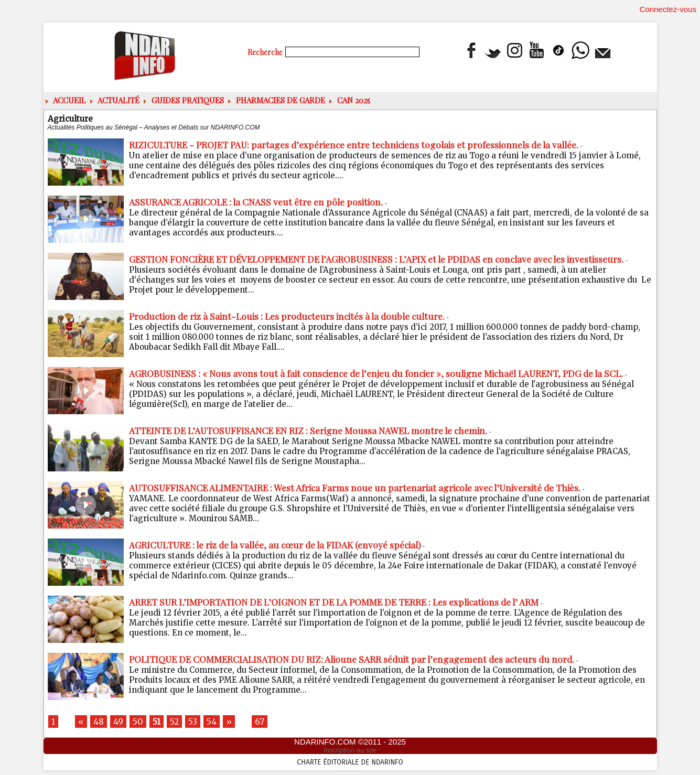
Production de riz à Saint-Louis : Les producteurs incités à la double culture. (293, 316)
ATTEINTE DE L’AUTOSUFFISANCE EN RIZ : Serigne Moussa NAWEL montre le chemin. (315, 430)
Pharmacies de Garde (277, 100)
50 (141, 723)
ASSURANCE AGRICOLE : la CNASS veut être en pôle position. (260, 202)
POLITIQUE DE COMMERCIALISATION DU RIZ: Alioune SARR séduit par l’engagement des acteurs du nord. (359, 659)
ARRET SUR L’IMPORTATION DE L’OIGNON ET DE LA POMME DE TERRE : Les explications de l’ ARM (343, 602)
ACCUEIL (66, 100)
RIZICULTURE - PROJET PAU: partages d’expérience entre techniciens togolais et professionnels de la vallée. (364, 145)
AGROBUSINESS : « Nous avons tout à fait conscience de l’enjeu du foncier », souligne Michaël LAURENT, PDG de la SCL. (386, 373)
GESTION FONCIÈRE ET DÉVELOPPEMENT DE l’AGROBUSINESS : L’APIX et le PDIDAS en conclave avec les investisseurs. (387, 259)
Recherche (266, 52)
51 (161, 723)
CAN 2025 (350, 100)
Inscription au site (350, 752)
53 (200, 723)
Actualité (115, 100)
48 (100, 723)
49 (121, 723)
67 (269, 723)
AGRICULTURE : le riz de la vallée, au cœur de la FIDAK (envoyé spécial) (282, 545)
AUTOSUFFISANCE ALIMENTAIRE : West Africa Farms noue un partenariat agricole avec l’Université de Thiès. (364, 488)
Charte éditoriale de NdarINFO (350, 763)
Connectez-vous (668, 9)
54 (219, 723)
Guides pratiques (184, 100)
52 (180, 723)
